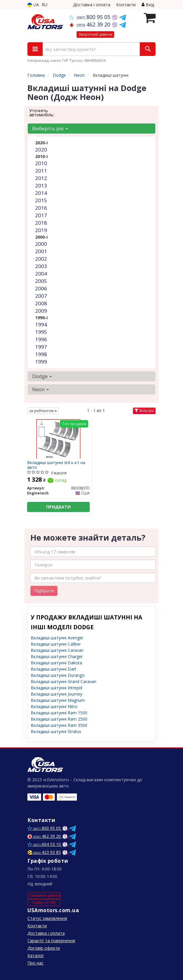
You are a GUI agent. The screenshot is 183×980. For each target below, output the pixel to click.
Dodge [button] (42, 376)
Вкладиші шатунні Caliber (56, 644)
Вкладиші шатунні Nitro (54, 706)
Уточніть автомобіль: (42, 112)
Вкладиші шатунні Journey (56, 694)
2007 (41, 296)
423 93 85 (44, 852)
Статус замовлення (47, 918)
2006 (41, 288)
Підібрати (44, 591)
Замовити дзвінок (45, 895)
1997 (41, 347)
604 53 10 (45, 844)
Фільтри (144, 411)
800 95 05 (90, 17)
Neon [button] (41, 389)
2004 (41, 274)
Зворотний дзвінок (95, 34)
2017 (41, 215)
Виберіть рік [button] (50, 128)
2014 (41, 193)
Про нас (35, 963)
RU (45, 5)
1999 (41, 362)
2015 (41, 200)
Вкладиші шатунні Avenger (57, 638)
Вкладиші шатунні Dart (53, 669)
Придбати (58, 507)
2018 (41, 223)
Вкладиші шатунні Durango (58, 675)
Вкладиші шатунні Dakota (56, 663)
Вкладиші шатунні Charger (57, 656)
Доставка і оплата (92, 5)
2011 (41, 171)
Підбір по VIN (44, 902)
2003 (41, 266)
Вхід (148, 5)
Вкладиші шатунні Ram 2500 (59, 719)
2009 (41, 311)
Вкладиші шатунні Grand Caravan (63, 681)
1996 (41, 339)
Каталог (36, 955)
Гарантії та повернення (51, 941)
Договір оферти (44, 948)
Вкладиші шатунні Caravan (57, 650)
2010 (41, 163)
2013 (41, 185)
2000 (41, 244)
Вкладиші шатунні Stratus (56, 731)
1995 (41, 332)
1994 (41, 324)
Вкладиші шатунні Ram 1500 (59, 713)
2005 (41, 281)
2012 (41, 178)
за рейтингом (43, 411)
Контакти (126, 5)
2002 (41, 259)
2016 (41, 208)
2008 (41, 303)
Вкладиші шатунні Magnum (58, 700)
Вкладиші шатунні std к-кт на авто (56, 465)
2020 (41, 149)
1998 (41, 354)
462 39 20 (90, 24)
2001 (41, 251)
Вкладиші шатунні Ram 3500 (59, 725)
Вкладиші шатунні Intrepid (56, 688)
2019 (41, 230)
